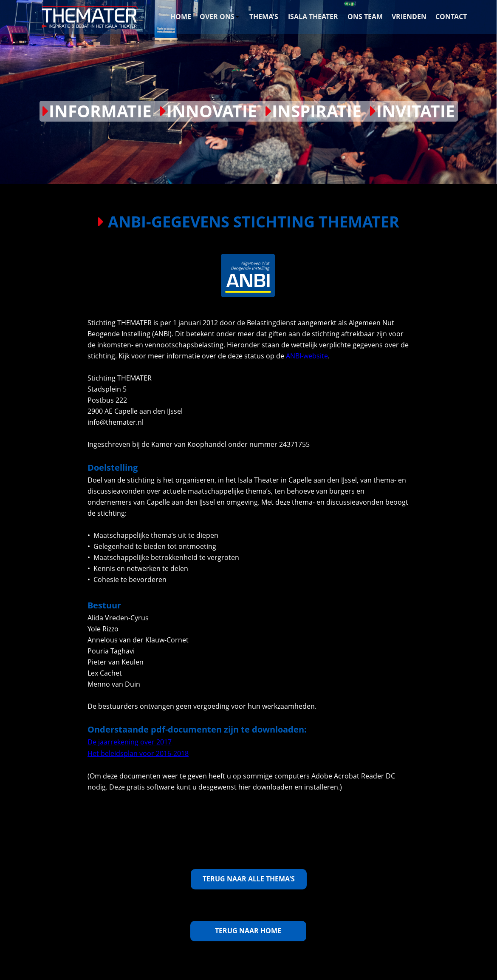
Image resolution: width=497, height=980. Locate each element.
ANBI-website (307, 356)
